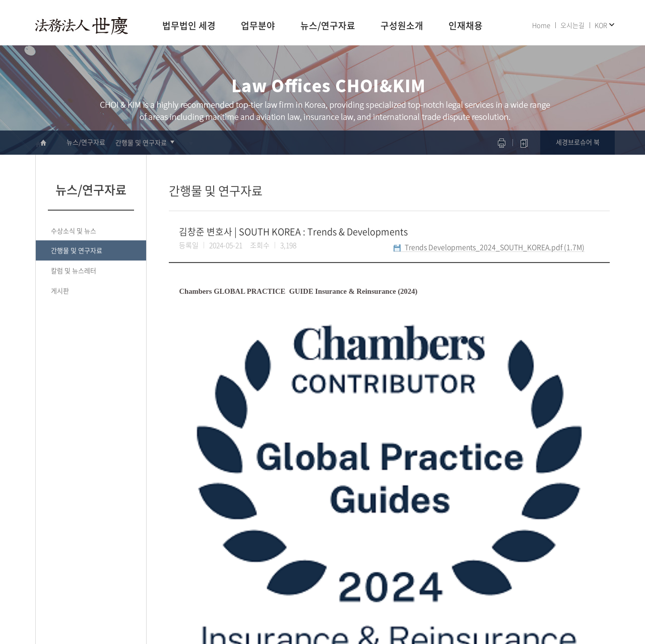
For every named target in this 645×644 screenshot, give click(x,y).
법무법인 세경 (189, 26)
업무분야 (258, 26)
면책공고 (565, 604)
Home (541, 25)
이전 (175, 512)
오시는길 (572, 25)
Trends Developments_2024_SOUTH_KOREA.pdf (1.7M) (495, 247)
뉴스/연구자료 (328, 26)
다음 (189, 512)
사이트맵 (595, 604)
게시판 (60, 291)
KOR (601, 25)
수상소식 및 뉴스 (74, 231)
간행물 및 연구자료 (141, 142)
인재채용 (466, 26)
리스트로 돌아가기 (562, 516)
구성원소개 (402, 26)
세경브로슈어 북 (578, 142)
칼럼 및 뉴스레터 (74, 270)
